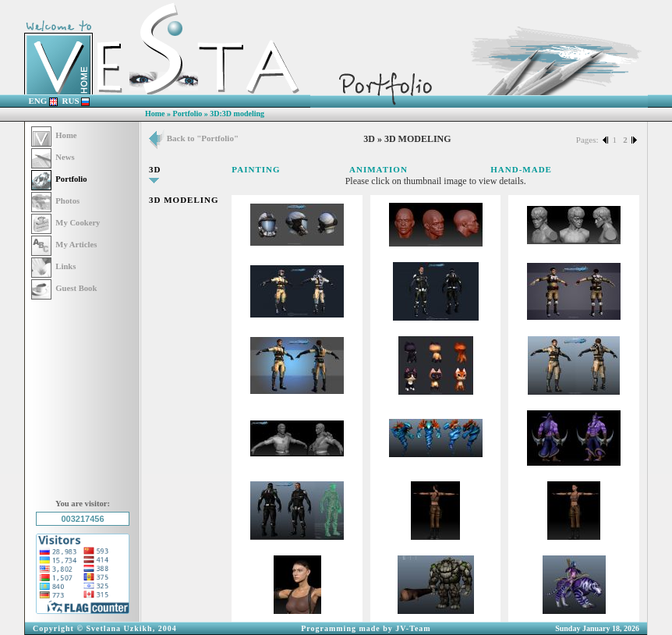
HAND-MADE (521, 169)
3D (155, 169)
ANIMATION (378, 169)
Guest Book (64, 288)
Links (53, 266)
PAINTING (256, 169)
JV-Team (413, 628)
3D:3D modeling (237, 114)
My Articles (64, 245)
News (53, 157)
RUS (76, 101)
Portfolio (188, 114)
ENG (44, 101)
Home (155, 114)
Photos (55, 201)
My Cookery (65, 223)
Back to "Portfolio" (194, 138)
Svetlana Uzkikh (119, 628)
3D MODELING (184, 200)
